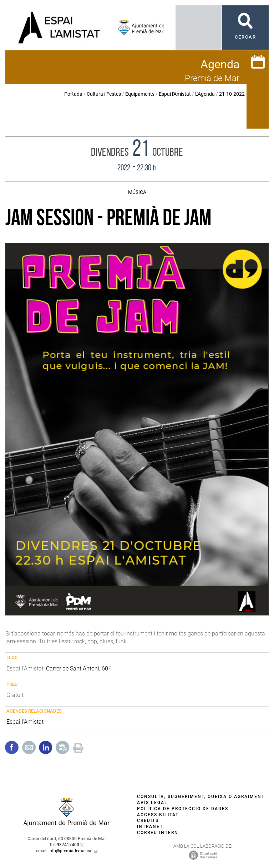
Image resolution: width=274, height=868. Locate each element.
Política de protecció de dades (183, 809)
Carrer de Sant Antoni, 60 (77, 669)
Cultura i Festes (104, 94)
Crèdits (148, 820)
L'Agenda (205, 94)
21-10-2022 (232, 94)
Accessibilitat (158, 815)
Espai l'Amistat (175, 94)
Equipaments (140, 94)
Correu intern (158, 833)
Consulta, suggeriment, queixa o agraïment (201, 797)
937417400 (68, 845)
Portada (73, 94)
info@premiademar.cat (71, 851)
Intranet (150, 827)
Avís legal (152, 803)
